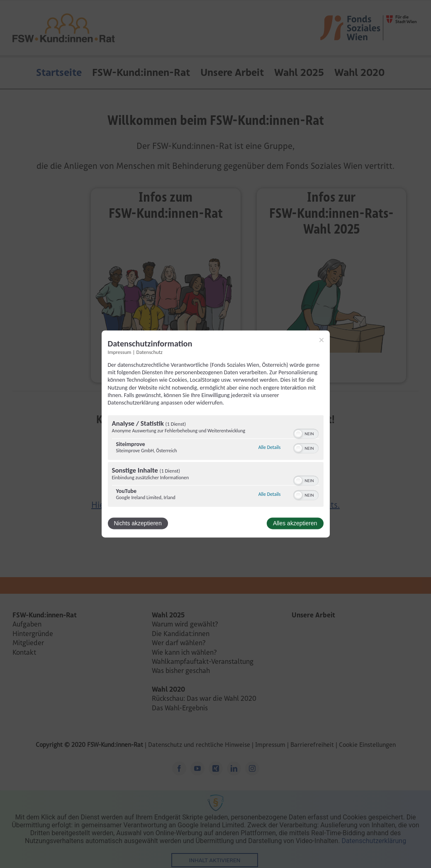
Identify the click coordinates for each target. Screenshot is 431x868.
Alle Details (270, 447)
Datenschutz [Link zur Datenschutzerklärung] (150, 352)
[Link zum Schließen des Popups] (321, 340)
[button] (298, 434)
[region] (216, 462)
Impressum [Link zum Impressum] (120, 352)
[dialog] (216, 434)
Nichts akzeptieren (138, 524)
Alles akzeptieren (295, 524)
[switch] (306, 433)
